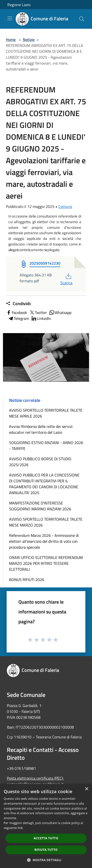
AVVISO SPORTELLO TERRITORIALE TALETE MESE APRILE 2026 (46, 413)
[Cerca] (82, 19)
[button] (46, 860)
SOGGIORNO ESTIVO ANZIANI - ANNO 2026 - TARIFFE (46, 446)
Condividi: (19, 304)
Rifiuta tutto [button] (46, 850)
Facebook (16, 312)
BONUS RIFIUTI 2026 (27, 580)
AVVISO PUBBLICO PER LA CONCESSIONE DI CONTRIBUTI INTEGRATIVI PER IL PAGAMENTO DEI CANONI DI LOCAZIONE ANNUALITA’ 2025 (44, 484)
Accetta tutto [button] (46, 838)
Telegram (18, 318)
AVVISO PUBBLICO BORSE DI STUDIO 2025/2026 (40, 462)
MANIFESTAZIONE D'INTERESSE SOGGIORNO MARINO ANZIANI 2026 (40, 506)
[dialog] (46, 826)
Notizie (29, 40)
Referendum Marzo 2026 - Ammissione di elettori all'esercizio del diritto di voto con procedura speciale (44, 541)
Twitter (38, 312)
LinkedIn (41, 318)
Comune (65, 206)
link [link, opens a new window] (20, 828)
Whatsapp (60, 312)
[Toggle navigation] (10, 18)
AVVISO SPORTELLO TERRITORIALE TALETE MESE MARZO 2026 (46, 522)
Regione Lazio (19, 5)
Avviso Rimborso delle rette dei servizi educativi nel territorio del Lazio (41, 429)
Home (11, 40)
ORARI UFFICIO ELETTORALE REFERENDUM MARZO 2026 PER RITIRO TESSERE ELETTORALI (46, 563)
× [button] (86, 789)
